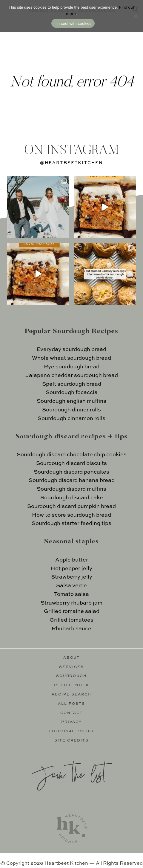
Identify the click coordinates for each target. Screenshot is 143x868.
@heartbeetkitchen (72, 163)
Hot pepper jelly (71, 569)
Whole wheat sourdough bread (71, 358)
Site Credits (71, 741)
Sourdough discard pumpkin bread (71, 507)
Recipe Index (72, 685)
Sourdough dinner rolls (71, 410)
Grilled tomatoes (71, 620)
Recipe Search (71, 695)
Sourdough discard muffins (71, 489)
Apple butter (72, 560)
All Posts (71, 704)
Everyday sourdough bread (71, 350)
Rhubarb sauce (71, 629)
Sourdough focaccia (72, 393)
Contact (72, 713)
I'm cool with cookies (73, 23)
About (72, 658)
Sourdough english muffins (71, 401)
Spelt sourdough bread (72, 384)
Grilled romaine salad (72, 611)
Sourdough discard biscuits (71, 463)
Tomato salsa (71, 594)
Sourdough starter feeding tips (71, 524)
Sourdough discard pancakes (71, 472)
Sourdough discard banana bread (72, 480)
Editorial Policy (72, 731)
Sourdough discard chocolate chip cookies (72, 455)
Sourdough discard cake (72, 498)
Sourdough (72, 676)
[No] (136, 16)
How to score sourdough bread (71, 515)
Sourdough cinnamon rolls (71, 419)
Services (71, 667)
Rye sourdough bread (72, 367)
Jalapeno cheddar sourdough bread (72, 376)
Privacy (72, 722)
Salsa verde (71, 586)
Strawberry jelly (72, 577)
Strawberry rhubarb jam (71, 603)
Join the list (69, 773)
